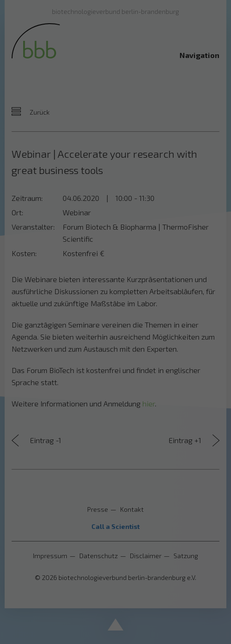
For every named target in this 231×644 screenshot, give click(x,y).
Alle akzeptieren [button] (116, 362)
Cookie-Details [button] (74, 464)
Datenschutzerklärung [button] (120, 464)
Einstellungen (28, 308)
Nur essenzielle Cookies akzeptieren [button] (115, 416)
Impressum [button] (162, 464)
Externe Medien (188, 329)
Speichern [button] (115, 389)
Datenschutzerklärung (40, 299)
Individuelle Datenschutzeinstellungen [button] (116, 444)
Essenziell (29, 329)
